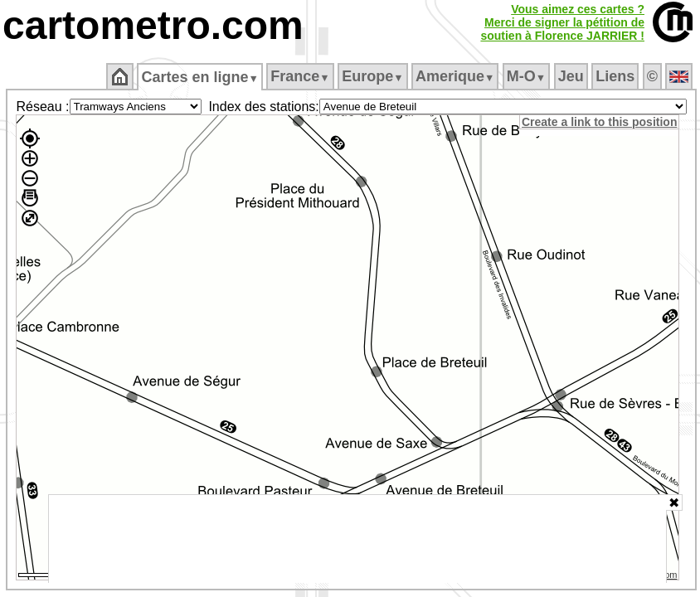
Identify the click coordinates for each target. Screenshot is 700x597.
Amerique (455, 76)
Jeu (571, 76)
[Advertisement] (357, 539)
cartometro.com (153, 25)
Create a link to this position (599, 122)
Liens (615, 76)
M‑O (526, 76)
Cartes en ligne (199, 77)
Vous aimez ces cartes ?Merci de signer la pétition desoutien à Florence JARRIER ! (562, 22)
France (300, 76)
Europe (372, 76)
